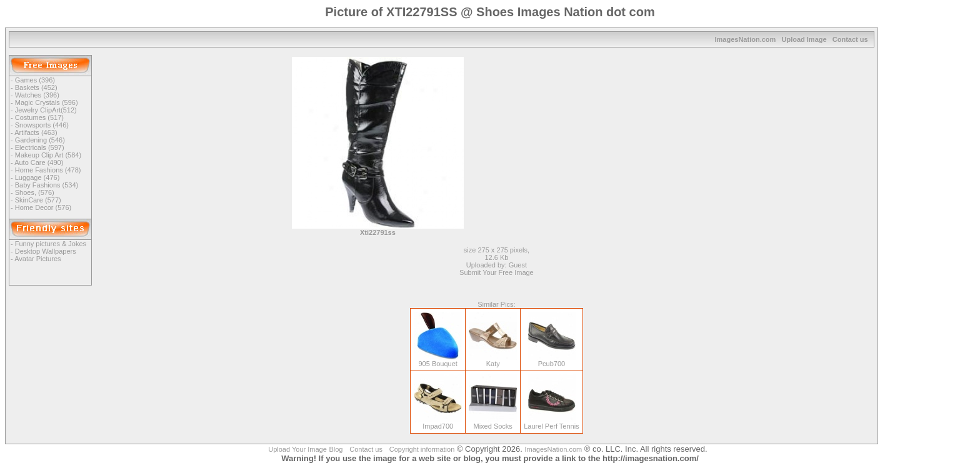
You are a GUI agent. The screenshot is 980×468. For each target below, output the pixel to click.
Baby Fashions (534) (47, 185)
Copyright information (422, 449)
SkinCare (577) (38, 200)
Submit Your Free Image (497, 272)
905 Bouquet (438, 361)
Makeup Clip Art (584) (48, 155)
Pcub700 (552, 361)
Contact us (850, 39)
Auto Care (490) (39, 162)
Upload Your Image (297, 449)
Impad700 (438, 423)
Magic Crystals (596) (47, 102)
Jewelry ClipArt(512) (46, 110)
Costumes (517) (39, 117)
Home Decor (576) (43, 207)
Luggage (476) (37, 177)
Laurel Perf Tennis (551, 423)
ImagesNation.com (746, 39)
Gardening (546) (40, 140)
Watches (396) (37, 95)
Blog (336, 449)
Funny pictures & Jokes (51, 244)
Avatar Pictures (37, 259)
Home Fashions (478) (48, 170)
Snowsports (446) (42, 125)
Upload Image (804, 39)
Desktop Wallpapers (46, 251)
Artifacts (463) (36, 132)
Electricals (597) (40, 147)
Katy (493, 361)
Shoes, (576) (35, 192)
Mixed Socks (493, 423)
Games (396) (35, 80)
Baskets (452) (36, 87)
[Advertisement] (596, 144)
